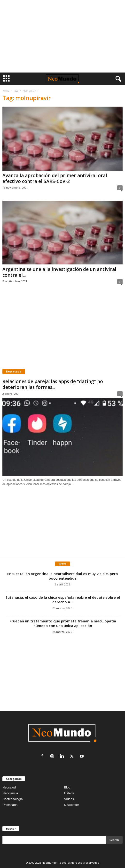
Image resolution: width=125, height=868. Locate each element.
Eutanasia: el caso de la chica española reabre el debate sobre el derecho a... (63, 600)
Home (6, 91)
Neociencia (10, 793)
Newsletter (72, 805)
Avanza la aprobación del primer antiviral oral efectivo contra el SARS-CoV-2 (55, 178)
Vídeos (69, 799)
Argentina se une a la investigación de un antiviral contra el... (59, 272)
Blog (67, 787)
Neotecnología (13, 799)
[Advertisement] (62, 36)
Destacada (10, 805)
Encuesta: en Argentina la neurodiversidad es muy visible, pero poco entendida (63, 576)
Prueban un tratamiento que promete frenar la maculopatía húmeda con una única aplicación (63, 623)
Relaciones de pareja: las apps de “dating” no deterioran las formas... (53, 384)
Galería (69, 793)
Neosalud (9, 787)
